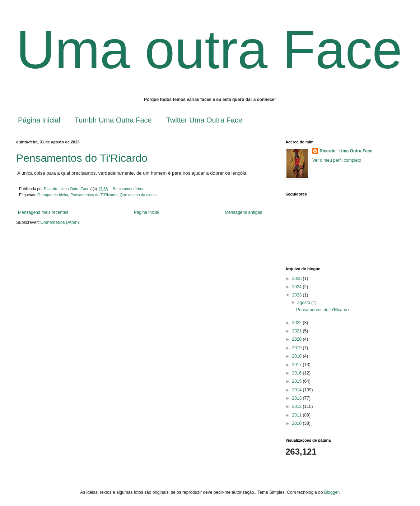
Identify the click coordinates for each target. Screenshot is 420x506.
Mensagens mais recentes (43, 212)
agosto (304, 303)
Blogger (332, 492)
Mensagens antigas (243, 212)
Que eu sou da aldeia (138, 195)
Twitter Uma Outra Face (204, 120)
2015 (298, 381)
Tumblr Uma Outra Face (113, 120)
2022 (298, 323)
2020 (298, 339)
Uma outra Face (209, 50)
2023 (298, 295)
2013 (298, 398)
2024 (298, 287)
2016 (298, 373)
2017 (298, 365)
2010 (298, 423)
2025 (298, 279)
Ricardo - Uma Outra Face (346, 151)
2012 (298, 406)
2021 (298, 331)
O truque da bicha (53, 195)
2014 (298, 390)
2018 (298, 356)
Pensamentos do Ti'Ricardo (82, 158)
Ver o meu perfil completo (337, 160)
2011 (298, 415)
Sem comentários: (129, 189)
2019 (298, 348)
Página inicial (39, 120)
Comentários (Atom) (59, 222)
